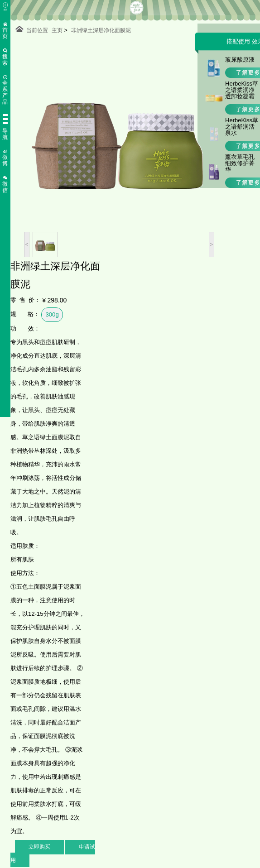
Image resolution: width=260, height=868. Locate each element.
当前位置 (37, 30)
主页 (57, 30)
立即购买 (39, 847)
